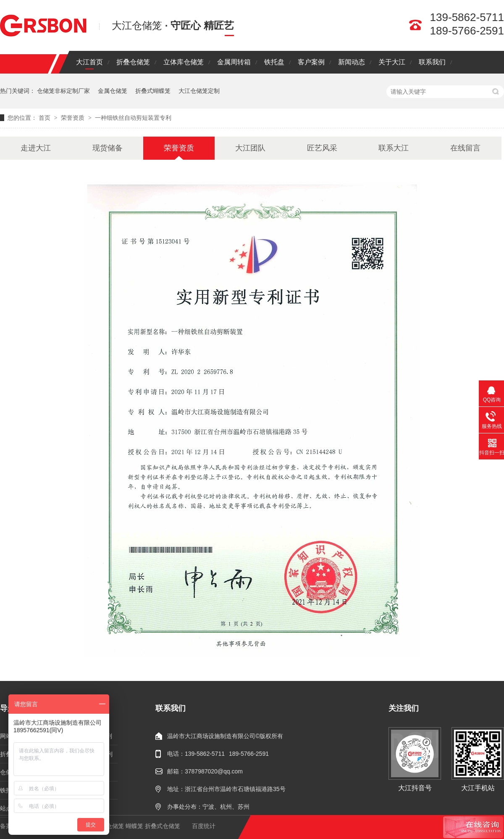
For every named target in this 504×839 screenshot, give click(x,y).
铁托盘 (274, 62)
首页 (45, 118)
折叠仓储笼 (133, 62)
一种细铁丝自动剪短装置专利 (133, 118)
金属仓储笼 (113, 91)
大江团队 (250, 148)
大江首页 (89, 62)
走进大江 (36, 148)
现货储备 (108, 148)
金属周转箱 (234, 62)
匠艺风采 (322, 148)
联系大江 (394, 148)
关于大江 (392, 62)
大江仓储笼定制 (199, 91)
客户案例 (311, 62)
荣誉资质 (73, 118)
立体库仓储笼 (184, 62)
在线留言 (465, 148)
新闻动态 (352, 62)
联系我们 (432, 62)
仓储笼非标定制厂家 (63, 91)
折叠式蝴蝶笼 (153, 91)
